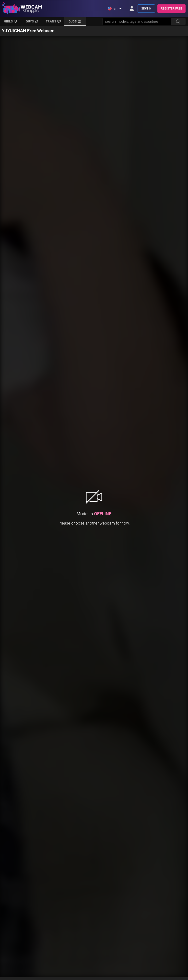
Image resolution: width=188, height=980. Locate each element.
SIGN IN (146, 9)
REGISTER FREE (171, 9)
